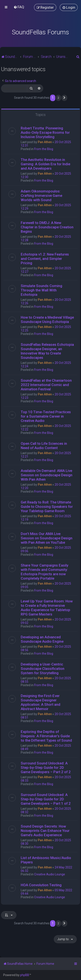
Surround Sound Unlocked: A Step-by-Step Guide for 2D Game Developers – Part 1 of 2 (46, 799)
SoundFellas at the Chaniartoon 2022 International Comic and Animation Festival (46, 385)
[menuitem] (19, 7)
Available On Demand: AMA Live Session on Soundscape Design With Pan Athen (47, 475)
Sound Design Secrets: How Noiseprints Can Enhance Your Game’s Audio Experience (45, 831)
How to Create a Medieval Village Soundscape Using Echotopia (47, 319)
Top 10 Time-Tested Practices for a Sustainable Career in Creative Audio (46, 416)
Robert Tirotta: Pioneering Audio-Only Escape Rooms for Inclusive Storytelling (45, 132)
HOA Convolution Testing (41, 885)
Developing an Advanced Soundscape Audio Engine (42, 639)
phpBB (25, 975)
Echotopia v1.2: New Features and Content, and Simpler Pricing (45, 259)
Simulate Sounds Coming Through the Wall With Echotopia (41, 290)
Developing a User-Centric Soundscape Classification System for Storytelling (43, 669)
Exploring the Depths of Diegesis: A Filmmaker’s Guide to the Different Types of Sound (46, 736)
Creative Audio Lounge (50, 874)
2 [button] (58, 98)
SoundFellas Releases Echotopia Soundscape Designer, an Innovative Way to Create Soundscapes (47, 351)
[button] (64, 98)
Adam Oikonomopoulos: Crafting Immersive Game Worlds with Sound (41, 196)
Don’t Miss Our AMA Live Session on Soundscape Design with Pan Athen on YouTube (47, 538)
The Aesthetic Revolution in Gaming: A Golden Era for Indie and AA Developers (45, 164)
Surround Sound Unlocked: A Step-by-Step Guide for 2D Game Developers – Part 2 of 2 (46, 768)
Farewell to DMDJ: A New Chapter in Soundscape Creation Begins (47, 227)
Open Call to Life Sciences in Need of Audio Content (44, 446)
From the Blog (44, 149)
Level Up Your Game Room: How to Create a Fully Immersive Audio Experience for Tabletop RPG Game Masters (47, 608)
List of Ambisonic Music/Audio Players (46, 860)
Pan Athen (45, 142)
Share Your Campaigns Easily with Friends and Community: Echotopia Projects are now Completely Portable (44, 572)
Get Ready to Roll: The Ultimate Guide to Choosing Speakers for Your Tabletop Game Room (47, 507)
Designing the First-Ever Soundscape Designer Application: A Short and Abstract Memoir (40, 702)
